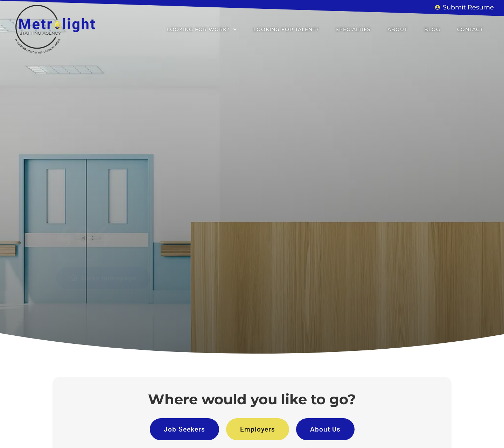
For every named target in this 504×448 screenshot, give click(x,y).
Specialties (353, 29)
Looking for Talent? (286, 29)
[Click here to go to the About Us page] (325, 429)
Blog (432, 29)
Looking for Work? (202, 29)
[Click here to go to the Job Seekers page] (184, 429)
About (397, 29)
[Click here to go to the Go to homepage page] (103, 216)
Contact (470, 29)
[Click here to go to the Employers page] (258, 429)
